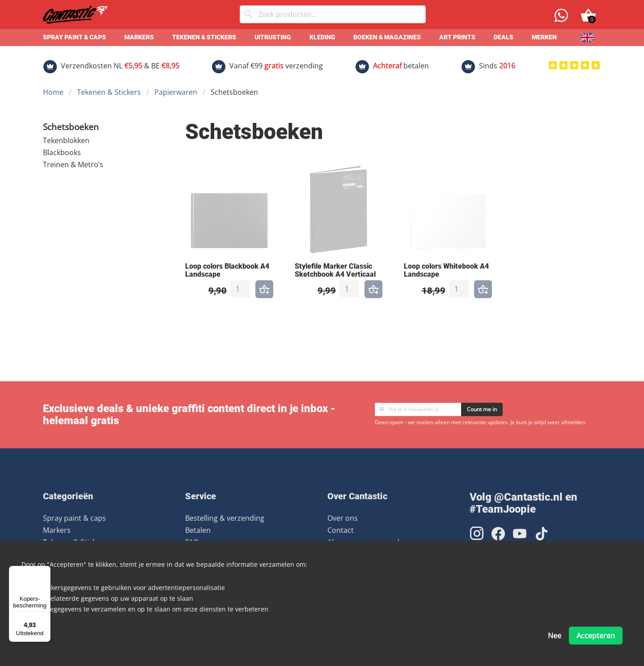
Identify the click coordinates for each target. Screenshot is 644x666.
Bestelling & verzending (225, 518)
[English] (587, 38)
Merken (544, 37)
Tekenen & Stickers (204, 37)
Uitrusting (273, 37)
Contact (341, 530)
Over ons (343, 518)
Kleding (322, 37)
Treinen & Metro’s (73, 164)
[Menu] (45, 571)
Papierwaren (176, 92)
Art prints (457, 37)
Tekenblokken (66, 140)
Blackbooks (62, 152)
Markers (139, 37)
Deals (504, 37)
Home (53, 92)
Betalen (198, 530)
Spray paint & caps (74, 37)
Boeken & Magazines (387, 37)
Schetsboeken (71, 127)
